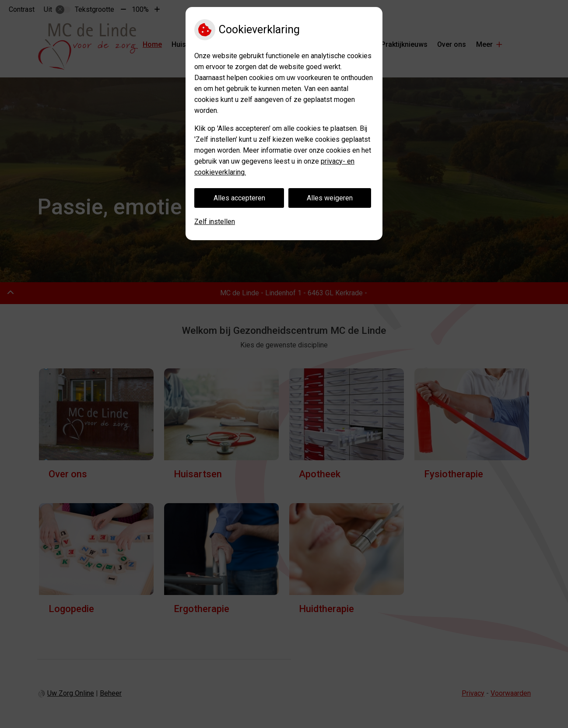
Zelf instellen (215, 222)
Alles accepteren (239, 198)
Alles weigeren (330, 198)
